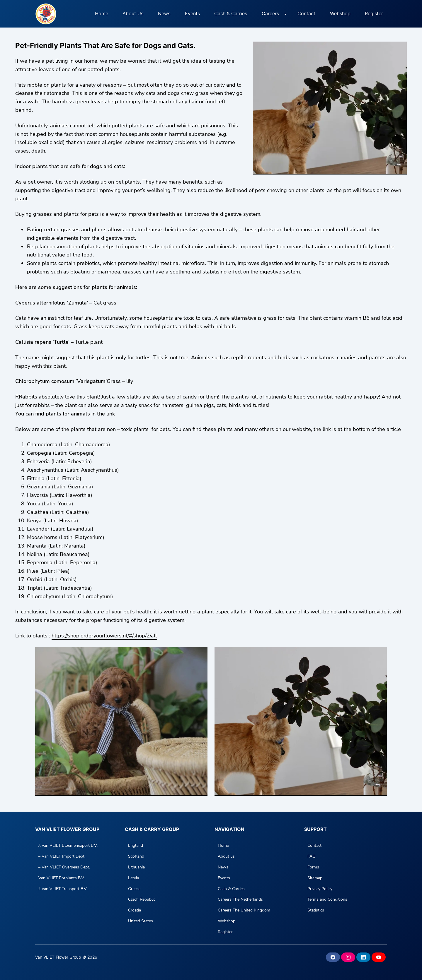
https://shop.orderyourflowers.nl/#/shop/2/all (104, 636)
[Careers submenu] (285, 14)
